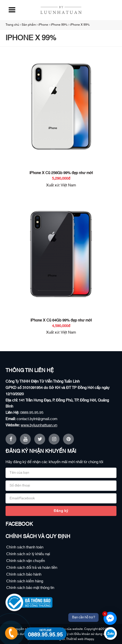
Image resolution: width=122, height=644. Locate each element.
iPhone (43, 25)
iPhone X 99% (80, 25)
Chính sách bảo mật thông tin (30, 588)
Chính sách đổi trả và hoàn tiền (32, 568)
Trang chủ (12, 25)
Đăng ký (61, 511)
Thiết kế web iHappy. (80, 639)
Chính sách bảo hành (24, 574)
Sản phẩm (29, 25)
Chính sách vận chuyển (26, 561)
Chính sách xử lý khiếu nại (28, 554)
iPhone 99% (59, 25)
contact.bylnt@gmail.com (37, 419)
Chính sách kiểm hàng (25, 581)
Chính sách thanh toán (25, 547)
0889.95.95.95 (32, 413)
